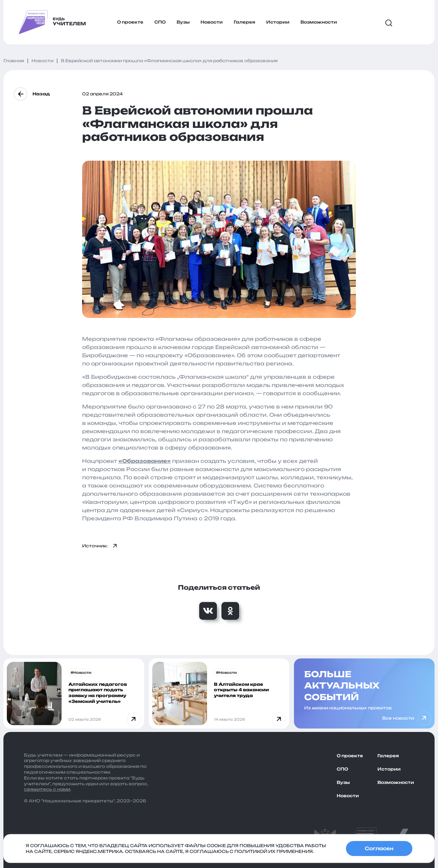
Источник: (100, 546)
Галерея (244, 22)
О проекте (130, 22)
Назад (32, 94)
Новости (212, 22)
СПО (160, 22)
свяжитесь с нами (47, 789)
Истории (278, 22)
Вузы (183, 22)
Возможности (319, 22)
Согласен (379, 848)
